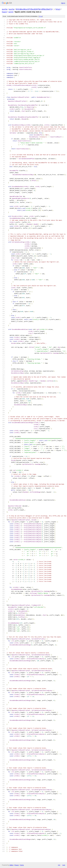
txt (59, 865)
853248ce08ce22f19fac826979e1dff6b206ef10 (34, 9)
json (64, 865)
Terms (22, 865)
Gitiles (11, 865)
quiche (5, 9)
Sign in (63, 3)
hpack (4, 12)
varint (11, 12)
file (41, 16)
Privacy (17, 865)
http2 (58, 9)
